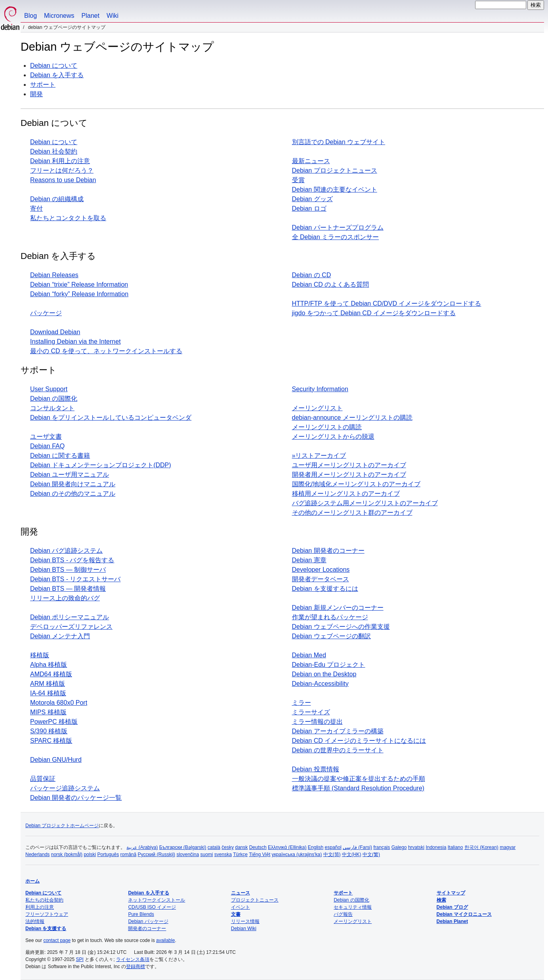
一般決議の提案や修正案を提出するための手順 (359, 779)
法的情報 (35, 921)
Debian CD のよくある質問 (331, 284)
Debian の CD (312, 275)
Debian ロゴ (309, 208)
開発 (36, 94)
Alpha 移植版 (49, 665)
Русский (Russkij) (157, 854)
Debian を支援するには (325, 589)
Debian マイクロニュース (464, 914)
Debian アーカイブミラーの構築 (338, 731)
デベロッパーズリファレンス (71, 627)
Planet (91, 16)
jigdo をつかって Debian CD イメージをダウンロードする (374, 313)
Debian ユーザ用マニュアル (70, 475)
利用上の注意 (40, 907)
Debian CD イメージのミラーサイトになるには (359, 741)
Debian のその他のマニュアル (73, 494)
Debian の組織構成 (57, 199)
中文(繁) (371, 854)
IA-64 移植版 (48, 693)
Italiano (455, 847)
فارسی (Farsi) (357, 847)
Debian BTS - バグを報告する (72, 560)
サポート (43, 85)
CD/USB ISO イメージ (152, 907)
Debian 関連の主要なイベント (335, 189)
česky (228, 847)
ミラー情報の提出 (317, 722)
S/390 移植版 (49, 731)
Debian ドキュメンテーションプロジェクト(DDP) (101, 465)
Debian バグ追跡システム (66, 551)
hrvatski (416, 847)
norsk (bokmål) (67, 854)
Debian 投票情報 (316, 769)
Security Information (320, 389)
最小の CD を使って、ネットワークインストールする (106, 351)
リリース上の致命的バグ (65, 598)
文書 (236, 914)
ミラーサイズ (311, 712)
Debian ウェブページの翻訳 (331, 636)
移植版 (40, 655)
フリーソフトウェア (47, 914)
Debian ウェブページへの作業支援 (341, 627)
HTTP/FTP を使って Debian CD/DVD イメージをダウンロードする (387, 304)
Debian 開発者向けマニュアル (73, 484)
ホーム (32, 881)
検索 (441, 900)
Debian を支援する (46, 929)
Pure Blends (141, 914)
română (129, 854)
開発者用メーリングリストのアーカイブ (349, 475)
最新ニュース (311, 161)
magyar (508, 847)
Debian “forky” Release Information (79, 294)
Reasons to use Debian (63, 180)
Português (108, 854)
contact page (57, 940)
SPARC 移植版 (51, 741)
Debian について (54, 66)
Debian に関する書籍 (60, 456)
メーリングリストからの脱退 (333, 437)
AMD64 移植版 (51, 674)
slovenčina (188, 854)
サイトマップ (451, 893)
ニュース (241, 893)
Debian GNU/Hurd (56, 760)
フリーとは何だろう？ (62, 170)
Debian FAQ (47, 446)
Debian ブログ (452, 907)
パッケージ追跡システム (65, 788)
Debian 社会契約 (54, 151)
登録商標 (136, 967)
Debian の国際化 (54, 399)
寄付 (36, 208)
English (316, 847)
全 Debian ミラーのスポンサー (336, 237)
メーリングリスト (317, 408)
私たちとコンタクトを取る (68, 218)
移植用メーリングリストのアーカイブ (346, 494)
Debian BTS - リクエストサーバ (75, 579)
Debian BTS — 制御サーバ (68, 570)
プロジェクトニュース (255, 900)
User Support (49, 389)
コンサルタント (52, 408)
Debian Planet (452, 921)
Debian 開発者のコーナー (328, 551)
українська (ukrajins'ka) (297, 854)
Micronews (59, 16)
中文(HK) (352, 854)
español (333, 847)
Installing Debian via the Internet (75, 342)
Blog (31, 16)
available (165, 940)
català (214, 847)
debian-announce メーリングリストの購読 (352, 418)
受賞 (298, 180)
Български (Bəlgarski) (183, 847)
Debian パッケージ (148, 921)
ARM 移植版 (48, 684)
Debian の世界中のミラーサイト (338, 750)
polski (90, 854)
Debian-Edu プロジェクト (329, 665)
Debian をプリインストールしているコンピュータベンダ (111, 418)
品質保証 (43, 779)
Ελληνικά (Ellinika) (287, 847)
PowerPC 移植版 (54, 722)
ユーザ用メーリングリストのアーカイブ (349, 465)
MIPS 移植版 (48, 712)
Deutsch (258, 847)
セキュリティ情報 (353, 907)
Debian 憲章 (309, 560)
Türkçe (240, 854)
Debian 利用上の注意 (60, 161)
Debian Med (309, 655)
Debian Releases (54, 275)
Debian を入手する (57, 75)
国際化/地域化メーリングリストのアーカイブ (356, 484)
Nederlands (37, 854)
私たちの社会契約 (44, 900)
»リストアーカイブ (319, 456)
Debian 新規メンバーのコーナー (338, 608)
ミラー (302, 703)
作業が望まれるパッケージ (330, 617)
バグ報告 (343, 914)
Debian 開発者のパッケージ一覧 (76, 798)
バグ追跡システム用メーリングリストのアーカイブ (365, 503)
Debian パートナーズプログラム (338, 227)
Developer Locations (321, 570)
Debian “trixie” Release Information (79, 284)
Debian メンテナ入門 (60, 636)
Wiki (113, 16)
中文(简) (332, 854)
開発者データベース (321, 579)
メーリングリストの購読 (327, 427)
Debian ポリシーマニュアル (70, 617)
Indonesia (436, 847)
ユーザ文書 (46, 437)
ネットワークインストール (157, 900)
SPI (80, 959)
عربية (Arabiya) (142, 847)
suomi (206, 854)
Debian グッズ (312, 199)
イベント (241, 907)
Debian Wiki (244, 929)
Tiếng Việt (260, 854)
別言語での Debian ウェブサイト (339, 142)
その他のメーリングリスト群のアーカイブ (352, 513)
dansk (241, 847)
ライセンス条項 (133, 959)
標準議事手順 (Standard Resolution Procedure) (358, 788)
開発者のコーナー (147, 929)
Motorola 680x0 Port (59, 703)
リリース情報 (245, 921)
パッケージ (46, 313)
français (382, 847)
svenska (223, 854)
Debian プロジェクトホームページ (62, 826)
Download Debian (55, 332)
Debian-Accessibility (320, 684)
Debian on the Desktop (324, 674)
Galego (399, 847)
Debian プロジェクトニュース (335, 170)
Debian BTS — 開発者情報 (68, 589)
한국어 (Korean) (481, 847)
